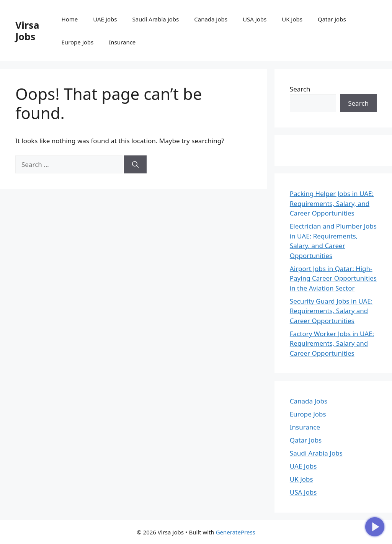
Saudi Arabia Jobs (155, 19)
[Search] (135, 165)
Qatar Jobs (332, 19)
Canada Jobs (211, 19)
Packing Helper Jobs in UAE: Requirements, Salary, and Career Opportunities (332, 203)
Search (300, 89)
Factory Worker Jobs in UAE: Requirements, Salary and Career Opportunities (332, 343)
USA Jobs (255, 19)
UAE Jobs (105, 19)
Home (70, 19)
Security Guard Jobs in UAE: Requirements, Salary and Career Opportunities (331, 311)
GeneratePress (236, 532)
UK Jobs (292, 19)
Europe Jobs (78, 42)
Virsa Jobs (27, 31)
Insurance (122, 42)
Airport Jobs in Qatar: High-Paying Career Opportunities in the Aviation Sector (333, 278)
